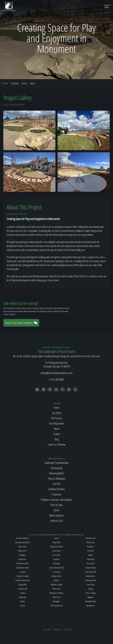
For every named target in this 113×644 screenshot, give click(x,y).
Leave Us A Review (57, 444)
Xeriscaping (56, 468)
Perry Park (90, 551)
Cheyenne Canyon (22, 576)
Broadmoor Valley (23, 568)
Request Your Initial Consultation (21, 323)
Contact (56, 434)
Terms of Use (47, 630)
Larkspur (56, 580)
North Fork (56, 597)
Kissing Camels (56, 576)
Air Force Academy (23, 538)
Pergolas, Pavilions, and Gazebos (56, 500)
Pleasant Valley (91, 568)
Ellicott (23, 606)
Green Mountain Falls (56, 568)
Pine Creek (90, 563)
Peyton (91, 555)
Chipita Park (22, 585)
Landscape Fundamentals (56, 463)
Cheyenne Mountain (23, 580)
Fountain (56, 559)
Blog (56, 439)
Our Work (57, 413)
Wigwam (91, 597)
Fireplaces (56, 494)
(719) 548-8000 (56, 379)
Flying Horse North (56, 547)
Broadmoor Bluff (23, 563)
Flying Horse (56, 542)
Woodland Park (91, 601)
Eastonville (23, 597)
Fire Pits (57, 484)
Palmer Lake (91, 542)
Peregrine (90, 547)
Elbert (23, 601)
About (33, 83)
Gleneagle (56, 563)
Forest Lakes (56, 551)
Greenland (56, 572)
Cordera (22, 593)
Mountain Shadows (56, 593)
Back (5, 83)
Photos (24, 83)
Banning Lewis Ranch (23, 542)
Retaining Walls (56, 473)
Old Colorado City (56, 606)
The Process (56, 418)
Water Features (57, 515)
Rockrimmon (91, 576)
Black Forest (22, 551)
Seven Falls (91, 585)
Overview (15, 83)
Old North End (90, 538)
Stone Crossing (90, 593)
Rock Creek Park (91, 572)
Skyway (91, 589)
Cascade (22, 572)
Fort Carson (56, 555)
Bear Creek (22, 547)
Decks (56, 510)
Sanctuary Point (90, 580)
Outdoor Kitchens (56, 489)
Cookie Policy (68, 630)
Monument (56, 589)
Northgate (56, 601)
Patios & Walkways (56, 478)
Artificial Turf (56, 521)
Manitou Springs (56, 585)
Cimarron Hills (23, 589)
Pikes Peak (91, 559)
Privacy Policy (57, 630)
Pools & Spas (56, 505)
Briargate (23, 555)
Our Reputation (57, 423)
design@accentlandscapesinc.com (57, 373)
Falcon (56, 538)
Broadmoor (22, 559)
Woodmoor (90, 606)
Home (56, 407)
